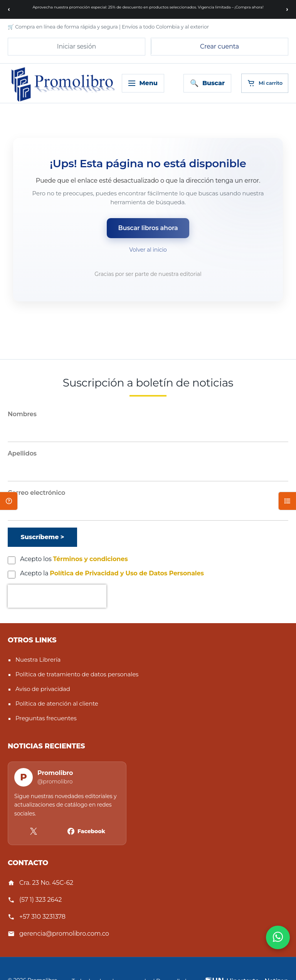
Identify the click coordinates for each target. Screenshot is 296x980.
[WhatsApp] (278, 937)
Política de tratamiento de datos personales (77, 674)
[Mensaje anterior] (9, 9)
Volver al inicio (148, 250)
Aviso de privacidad (43, 689)
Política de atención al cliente (57, 703)
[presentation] (57, 596)
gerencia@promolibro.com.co (64, 934)
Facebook (91, 831)
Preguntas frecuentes (46, 718)
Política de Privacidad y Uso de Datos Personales (127, 573)
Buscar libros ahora (148, 228)
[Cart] (265, 83)
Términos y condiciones (91, 559)
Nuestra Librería (38, 660)
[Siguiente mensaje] (287, 9)
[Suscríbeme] (42, 537)
